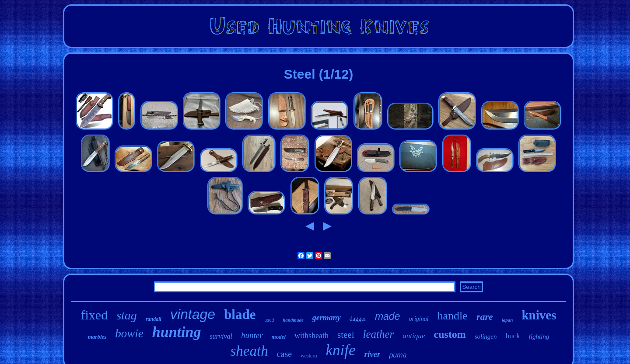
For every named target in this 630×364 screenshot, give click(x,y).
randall (154, 319)
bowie (129, 333)
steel (346, 335)
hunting (177, 332)
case (284, 354)
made (388, 316)
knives (539, 315)
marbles (97, 337)
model (279, 337)
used (269, 320)
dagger (358, 319)
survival (221, 336)
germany (327, 318)
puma (398, 355)
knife (340, 350)
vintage (193, 314)
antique (414, 336)
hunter (252, 335)
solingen (486, 336)
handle (453, 316)
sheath (249, 351)
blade (240, 314)
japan (507, 320)
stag (127, 315)
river (372, 354)
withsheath (311, 336)
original (418, 319)
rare (485, 317)
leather (379, 334)
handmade (293, 320)
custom (450, 334)
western (309, 356)
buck (513, 336)
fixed (94, 315)
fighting (539, 336)
